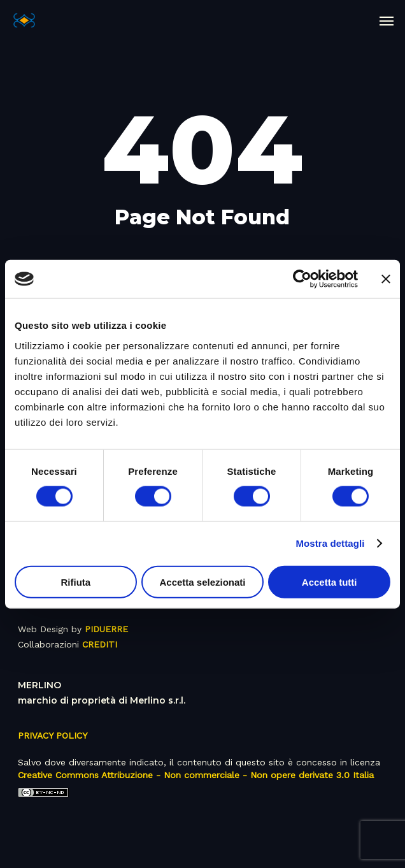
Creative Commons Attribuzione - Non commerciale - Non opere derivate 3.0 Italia (196, 775)
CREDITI (100, 644)
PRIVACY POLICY (53, 735)
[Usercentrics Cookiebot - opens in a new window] (302, 279)
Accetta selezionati (202, 582)
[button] (387, 20)
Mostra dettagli (330, 543)
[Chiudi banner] (386, 279)
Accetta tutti (330, 582)
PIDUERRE (106, 629)
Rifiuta (75, 582)
